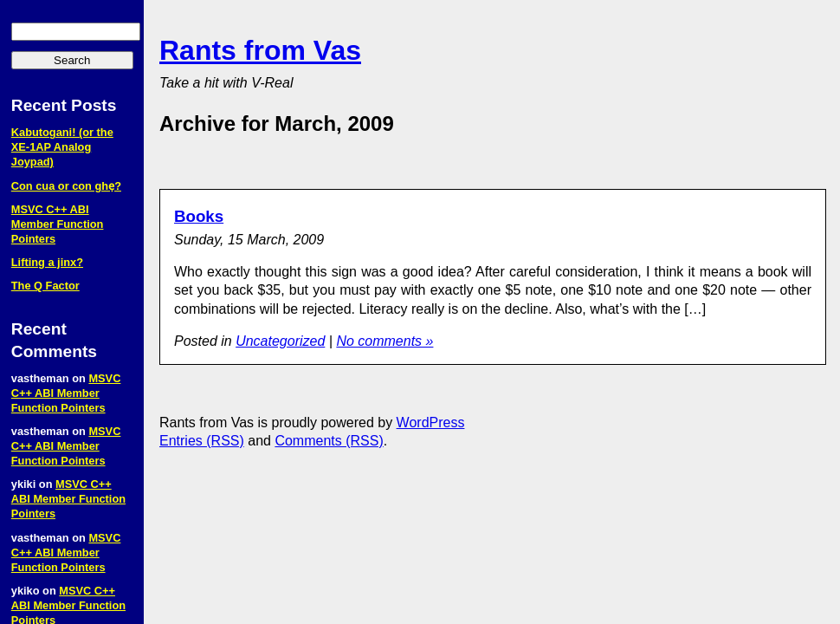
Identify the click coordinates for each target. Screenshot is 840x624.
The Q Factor (45, 286)
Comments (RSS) (329, 441)
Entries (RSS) (202, 441)
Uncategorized (280, 341)
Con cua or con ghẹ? (66, 186)
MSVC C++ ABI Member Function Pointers (58, 224)
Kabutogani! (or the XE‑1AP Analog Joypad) (62, 147)
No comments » (384, 341)
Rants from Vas (260, 50)
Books (199, 216)
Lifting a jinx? (47, 262)
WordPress (431, 422)
